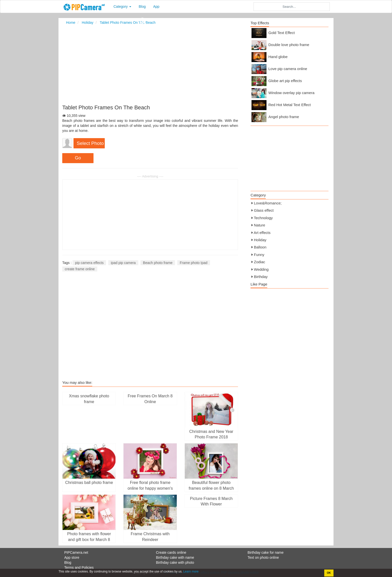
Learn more (191, 571)
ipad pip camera (123, 263)
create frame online (80, 269)
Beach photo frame (158, 263)
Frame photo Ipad (194, 263)
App (156, 7)
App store (72, 557)
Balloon (260, 247)
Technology (263, 218)
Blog (142, 7)
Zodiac (260, 262)
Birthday (261, 277)
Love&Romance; (268, 203)
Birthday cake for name (265, 552)
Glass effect (264, 210)
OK (329, 573)
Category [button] (122, 7)
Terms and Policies (79, 567)
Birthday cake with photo (175, 562)
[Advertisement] (196, 65)
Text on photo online (263, 557)
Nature (260, 225)
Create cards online (171, 552)
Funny (259, 255)
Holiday (260, 240)
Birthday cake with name (175, 557)
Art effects (262, 233)
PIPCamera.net (76, 552)
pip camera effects (89, 263)
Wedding (261, 269)
